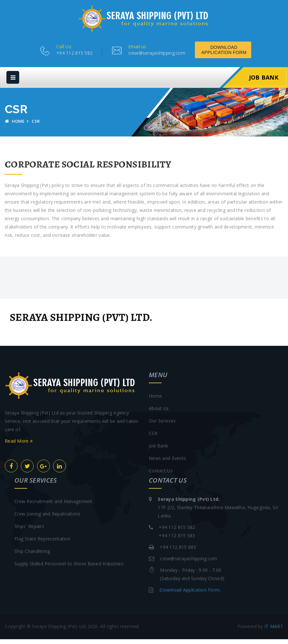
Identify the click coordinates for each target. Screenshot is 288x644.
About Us (159, 413)
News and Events (167, 463)
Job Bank (264, 82)
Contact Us (161, 475)
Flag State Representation (42, 543)
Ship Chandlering (32, 556)
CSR (153, 438)
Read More (19, 446)
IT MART (274, 631)
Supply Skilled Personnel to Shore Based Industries (69, 568)
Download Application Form (240, 55)
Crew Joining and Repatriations (47, 519)
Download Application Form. (190, 595)
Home (15, 126)
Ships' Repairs (29, 531)
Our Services (162, 426)
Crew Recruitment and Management (53, 506)
